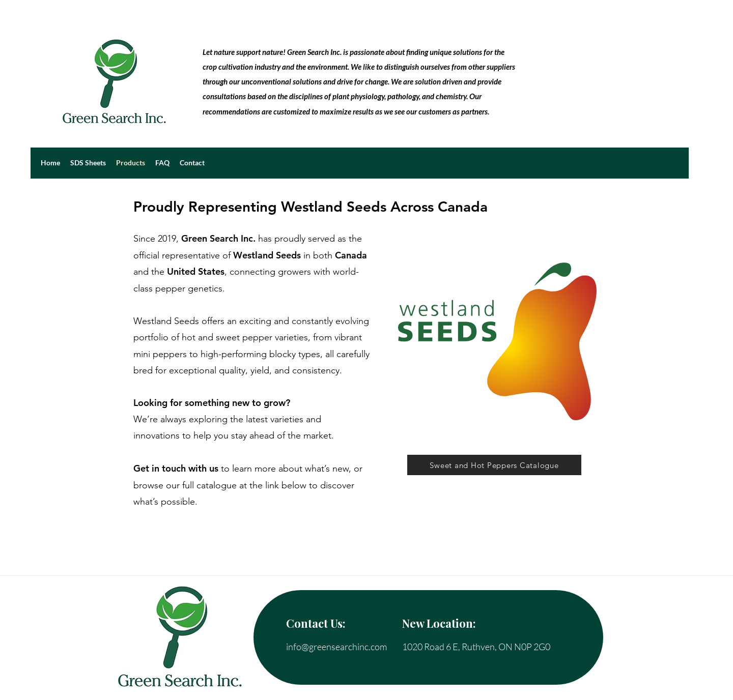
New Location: (439, 623)
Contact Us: (316, 623)
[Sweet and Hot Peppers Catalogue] (494, 465)
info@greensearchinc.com (336, 647)
